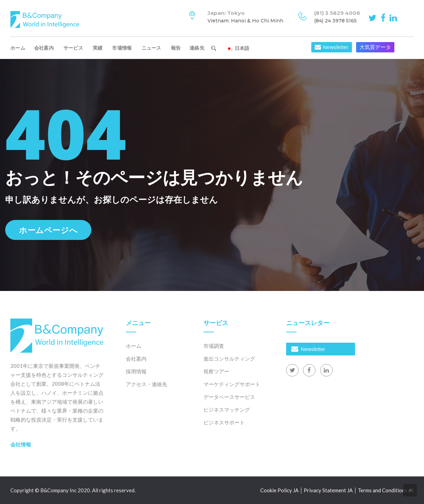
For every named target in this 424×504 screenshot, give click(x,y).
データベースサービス (229, 397)
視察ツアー (216, 371)
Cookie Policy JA (279, 490)
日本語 (238, 48)
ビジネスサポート (224, 422)
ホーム (18, 48)
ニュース (152, 48)
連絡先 (197, 48)
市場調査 (214, 346)
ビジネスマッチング (227, 410)
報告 (176, 48)
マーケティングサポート (232, 384)
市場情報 (122, 48)
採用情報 (136, 371)
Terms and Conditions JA (386, 490)
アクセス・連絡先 (147, 384)
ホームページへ (48, 230)
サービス (73, 48)
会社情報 (21, 444)
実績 (98, 48)
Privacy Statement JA (328, 490)
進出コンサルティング (229, 359)
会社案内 (44, 48)
